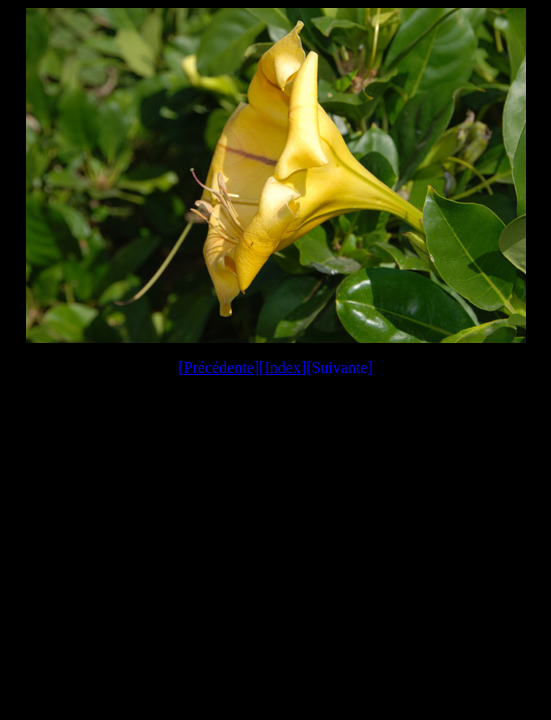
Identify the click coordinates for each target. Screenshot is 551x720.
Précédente (219, 367)
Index (282, 367)
